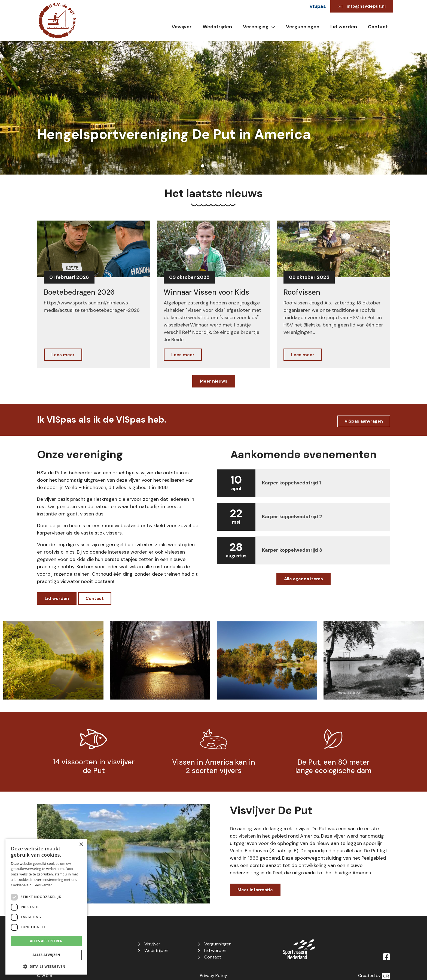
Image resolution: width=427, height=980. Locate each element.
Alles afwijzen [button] (46, 955)
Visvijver (182, 27)
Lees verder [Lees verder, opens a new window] (43, 885)
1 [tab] (203, 166)
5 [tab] (224, 166)
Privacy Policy (213, 976)
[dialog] (46, 907)
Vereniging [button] (256, 27)
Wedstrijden (217, 27)
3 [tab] (213, 166)
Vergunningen (303, 27)
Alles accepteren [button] (46, 941)
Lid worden (344, 27)
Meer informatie (255, 890)
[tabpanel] (213, 108)
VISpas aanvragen (364, 421)
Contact (378, 27)
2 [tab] (208, 166)
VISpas (318, 6)
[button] (46, 966)
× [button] (81, 845)
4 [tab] (219, 166)
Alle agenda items (304, 579)
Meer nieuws (214, 381)
